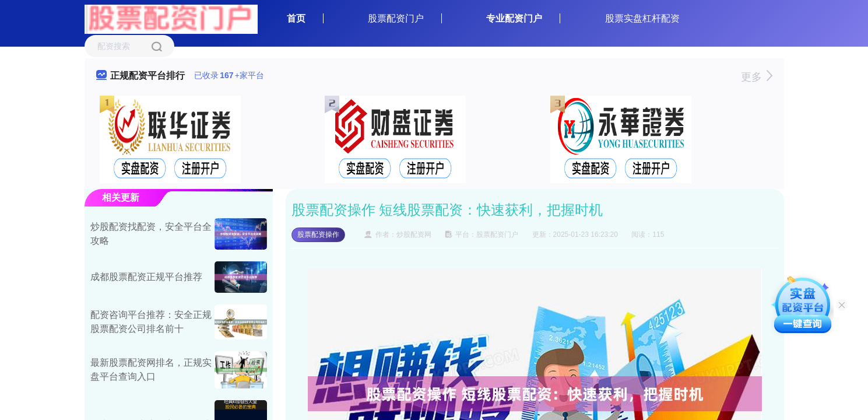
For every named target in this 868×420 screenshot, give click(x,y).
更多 (756, 77)
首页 (296, 18)
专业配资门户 (514, 18)
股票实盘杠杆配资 (642, 18)
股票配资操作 (318, 235)
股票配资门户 (396, 18)
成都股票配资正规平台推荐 (146, 277)
